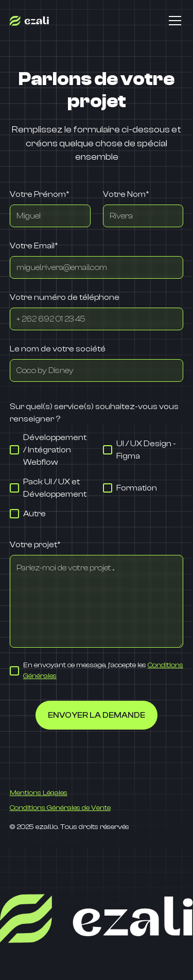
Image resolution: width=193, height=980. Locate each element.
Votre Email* (34, 246)
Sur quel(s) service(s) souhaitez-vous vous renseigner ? (94, 413)
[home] (29, 21)
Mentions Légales (39, 793)
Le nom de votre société (58, 349)
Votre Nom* (126, 194)
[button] (173, 21)
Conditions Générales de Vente (60, 808)
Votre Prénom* (39, 194)
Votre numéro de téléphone (65, 297)
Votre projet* (35, 545)
